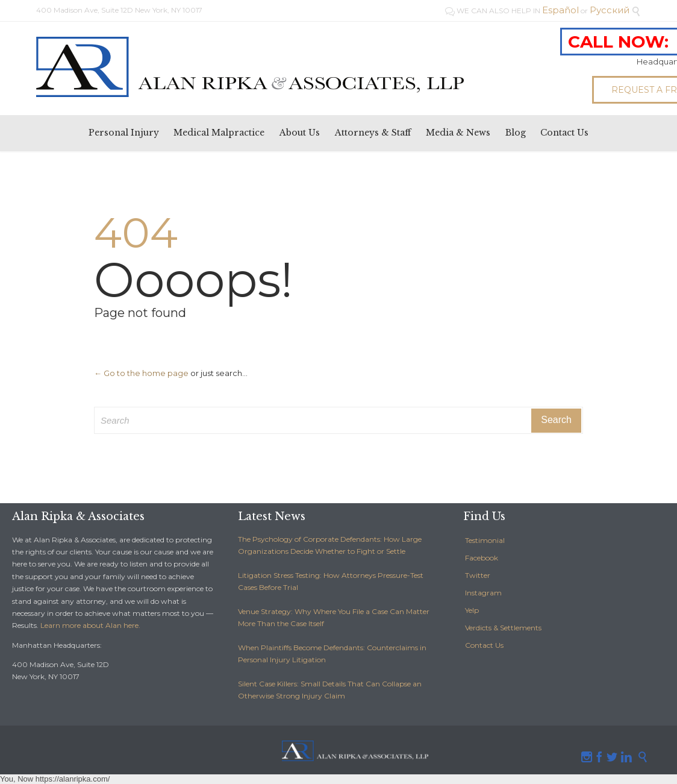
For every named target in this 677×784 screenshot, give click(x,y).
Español (560, 10)
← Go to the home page (141, 373)
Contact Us (484, 645)
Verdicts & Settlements (503, 628)
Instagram (483, 593)
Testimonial (485, 540)
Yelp (472, 610)
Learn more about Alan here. (90, 625)
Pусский (610, 10)
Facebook (482, 558)
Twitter (478, 575)
